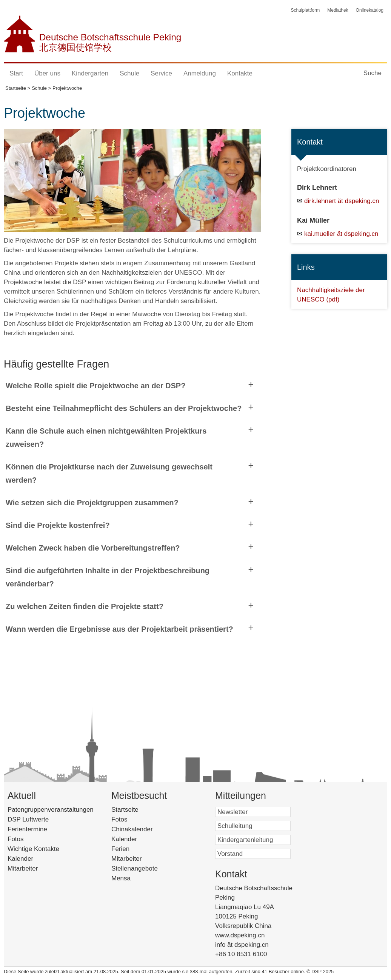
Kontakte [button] (240, 73)
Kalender (20, 859)
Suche (373, 73)
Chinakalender (143, 829)
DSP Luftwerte (28, 819)
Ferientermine (27, 829)
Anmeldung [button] (200, 73)
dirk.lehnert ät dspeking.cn (342, 201)
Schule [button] (129, 73)
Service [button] (161, 73)
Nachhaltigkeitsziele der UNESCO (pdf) (331, 295)
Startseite (136, 810)
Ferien (130, 849)
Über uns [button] (47, 73)
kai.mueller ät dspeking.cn (341, 234)
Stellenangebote (144, 868)
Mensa (131, 878)
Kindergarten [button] (90, 73)
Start (16, 73)
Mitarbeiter (23, 868)
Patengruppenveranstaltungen (51, 810)
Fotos (16, 839)
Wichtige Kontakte (33, 849)
